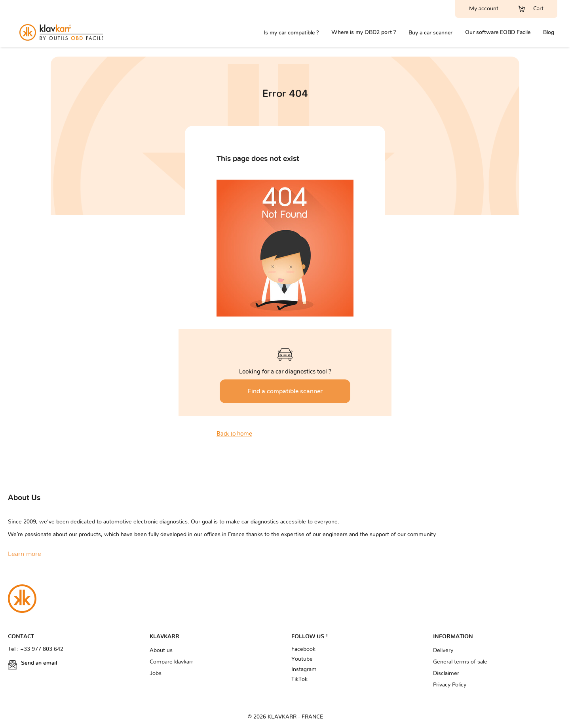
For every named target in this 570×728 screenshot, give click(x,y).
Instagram (304, 669)
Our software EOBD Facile (498, 32)
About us (161, 650)
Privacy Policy (450, 685)
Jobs (156, 673)
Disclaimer (446, 673)
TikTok (299, 679)
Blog (549, 32)
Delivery (443, 650)
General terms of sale (460, 662)
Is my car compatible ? (291, 33)
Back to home (234, 434)
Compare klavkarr (171, 662)
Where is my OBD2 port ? (364, 32)
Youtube (302, 659)
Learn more (25, 554)
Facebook (303, 649)
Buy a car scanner (430, 33)
